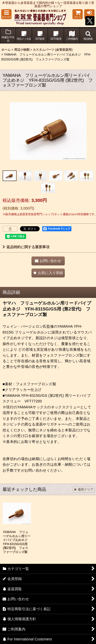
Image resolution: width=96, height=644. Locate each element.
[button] (6, 14)
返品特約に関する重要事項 (26, 247)
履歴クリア (84, 490)
